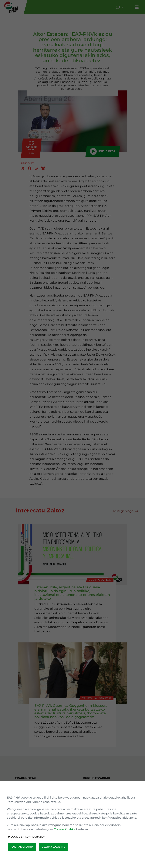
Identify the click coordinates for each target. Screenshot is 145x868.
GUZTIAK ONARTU (22, 847)
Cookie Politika (65, 829)
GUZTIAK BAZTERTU (53, 847)
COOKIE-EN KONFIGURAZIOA (27, 837)
